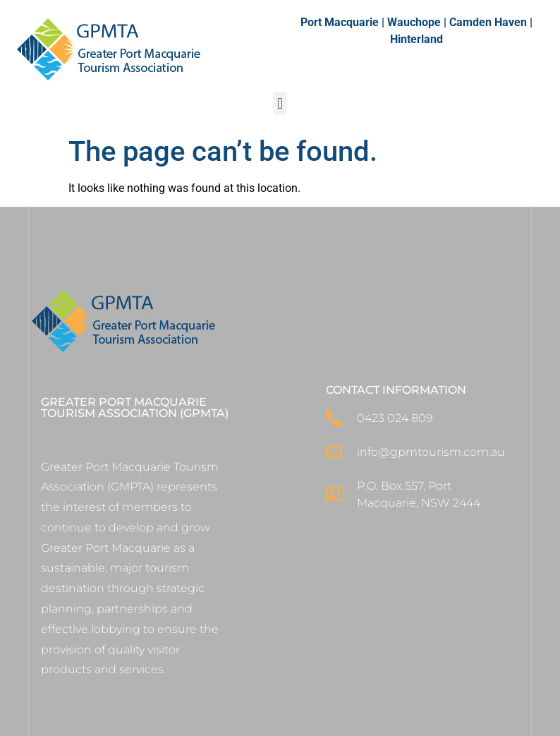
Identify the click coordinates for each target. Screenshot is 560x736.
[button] (280, 103)
